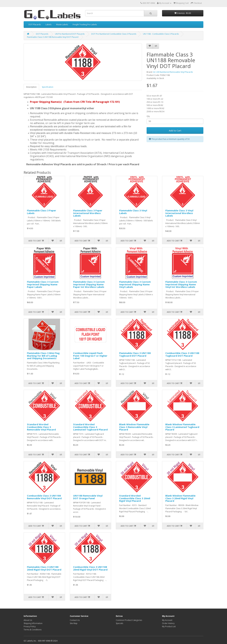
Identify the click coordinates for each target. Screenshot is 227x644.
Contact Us (75, 620)
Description (31, 87)
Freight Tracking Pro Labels (85, 24)
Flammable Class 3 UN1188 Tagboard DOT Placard (135, 354)
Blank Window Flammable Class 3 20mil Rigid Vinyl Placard (180, 498)
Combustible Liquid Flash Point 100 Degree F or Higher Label (90, 356)
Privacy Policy (30, 626)
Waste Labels (62, 24)
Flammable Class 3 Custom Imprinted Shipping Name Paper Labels (43, 284)
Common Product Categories (129, 620)
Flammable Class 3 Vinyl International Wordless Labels (179, 213)
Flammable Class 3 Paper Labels (42, 212)
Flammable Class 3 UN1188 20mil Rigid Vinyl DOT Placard (44, 568)
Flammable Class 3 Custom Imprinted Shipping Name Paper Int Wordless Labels (89, 284)
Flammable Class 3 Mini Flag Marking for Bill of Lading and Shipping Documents (43, 356)
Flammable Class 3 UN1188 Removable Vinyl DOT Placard (53, 37)
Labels (48, 24)
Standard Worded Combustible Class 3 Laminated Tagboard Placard (90, 427)
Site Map (74, 623)
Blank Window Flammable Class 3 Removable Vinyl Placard (134, 427)
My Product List (169, 626)
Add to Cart (175, 130)
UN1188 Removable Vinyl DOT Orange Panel (88, 497)
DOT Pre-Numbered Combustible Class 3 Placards (114, 34)
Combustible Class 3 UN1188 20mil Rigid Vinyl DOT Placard (90, 568)
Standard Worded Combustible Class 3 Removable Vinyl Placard (41, 427)
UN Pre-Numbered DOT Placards (70, 34)
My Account (167, 620)
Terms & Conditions (33, 630)
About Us (28, 620)
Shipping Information (33, 623)
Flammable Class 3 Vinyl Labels (133, 212)
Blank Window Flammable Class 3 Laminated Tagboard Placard (182, 427)
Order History (168, 623)
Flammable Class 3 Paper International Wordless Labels (88, 213)
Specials (119, 623)
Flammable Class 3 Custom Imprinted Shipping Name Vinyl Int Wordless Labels (181, 284)
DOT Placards (35, 24)
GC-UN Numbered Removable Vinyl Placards (173, 72)
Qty (148, 116)
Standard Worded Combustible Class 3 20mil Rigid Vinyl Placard (135, 498)
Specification (48, 87)
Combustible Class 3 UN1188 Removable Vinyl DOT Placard (44, 497)
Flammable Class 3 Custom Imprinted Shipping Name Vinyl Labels (135, 284)
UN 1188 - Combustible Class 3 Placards (161, 34)
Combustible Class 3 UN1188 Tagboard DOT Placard (182, 354)
